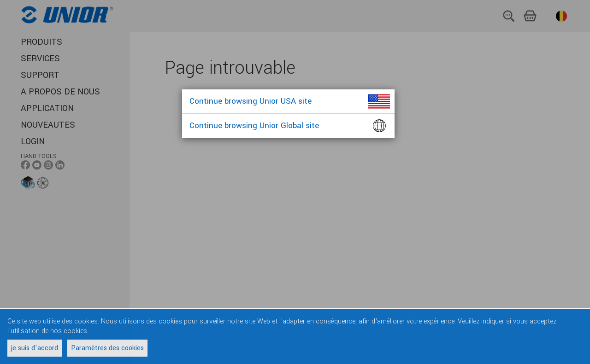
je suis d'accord (35, 348)
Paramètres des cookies (107, 348)
